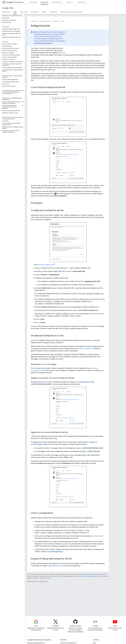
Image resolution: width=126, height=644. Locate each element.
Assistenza (53, 12)
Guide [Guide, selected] (15, 12)
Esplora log (59, 566)
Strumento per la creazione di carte (71, 12)
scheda (63, 53)
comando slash (98, 536)
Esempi (44, 12)
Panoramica (6, 12)
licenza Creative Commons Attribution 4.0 (89, 574)
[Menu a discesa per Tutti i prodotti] (63, 2)
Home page (33, 2)
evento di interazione (90, 349)
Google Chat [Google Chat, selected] (44, 2)
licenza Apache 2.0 (56, 576)
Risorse (69, 2)
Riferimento (24, 12)
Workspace (15, 2)
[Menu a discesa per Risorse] (74, 2)
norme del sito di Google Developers (89, 576)
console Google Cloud (46, 265)
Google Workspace (45, 21)
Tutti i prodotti (56, 2)
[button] (12, 18)
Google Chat (8, 8)
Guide (63, 21)
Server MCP (81, 2)
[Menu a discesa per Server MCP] (87, 2)
